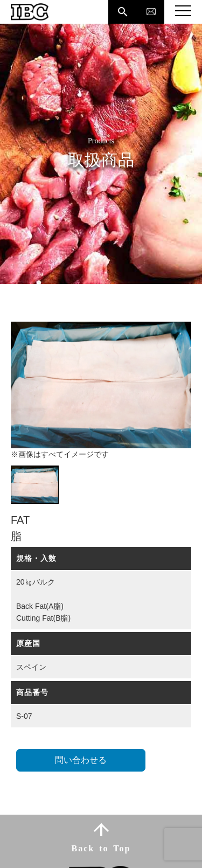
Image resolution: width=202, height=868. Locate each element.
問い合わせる (81, 760)
